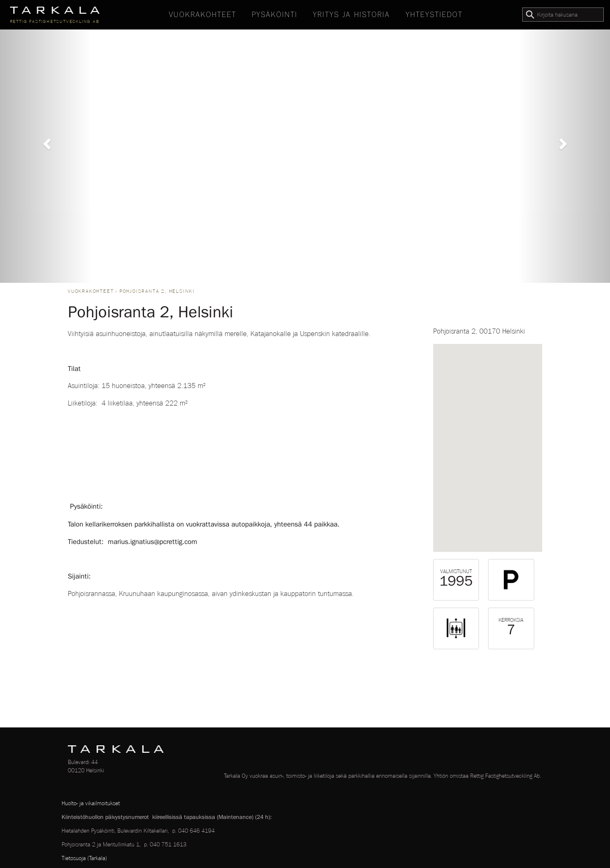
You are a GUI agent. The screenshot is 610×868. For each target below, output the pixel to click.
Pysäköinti (275, 15)
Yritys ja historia (351, 15)
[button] (46, 141)
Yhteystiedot (434, 15)
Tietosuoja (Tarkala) (84, 858)
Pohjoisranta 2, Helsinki (157, 291)
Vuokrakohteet (203, 15)
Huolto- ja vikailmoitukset (91, 803)
